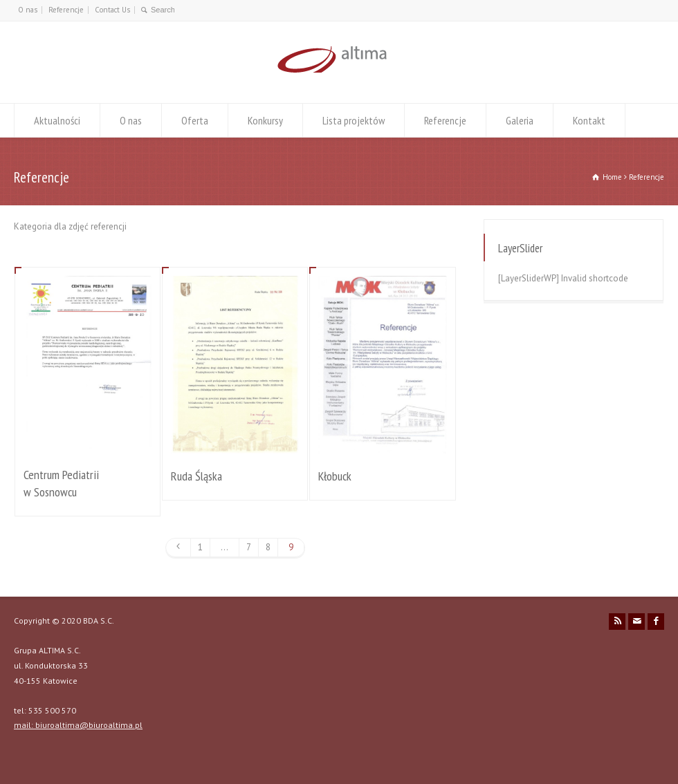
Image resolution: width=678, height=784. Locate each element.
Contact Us (112, 10)
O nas (28, 10)
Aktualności (57, 120)
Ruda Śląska (196, 476)
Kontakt (589, 120)
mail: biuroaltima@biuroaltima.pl (78, 725)
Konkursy (265, 120)
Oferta (195, 120)
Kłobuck (335, 476)
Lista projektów (354, 120)
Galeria (520, 120)
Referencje (66, 10)
